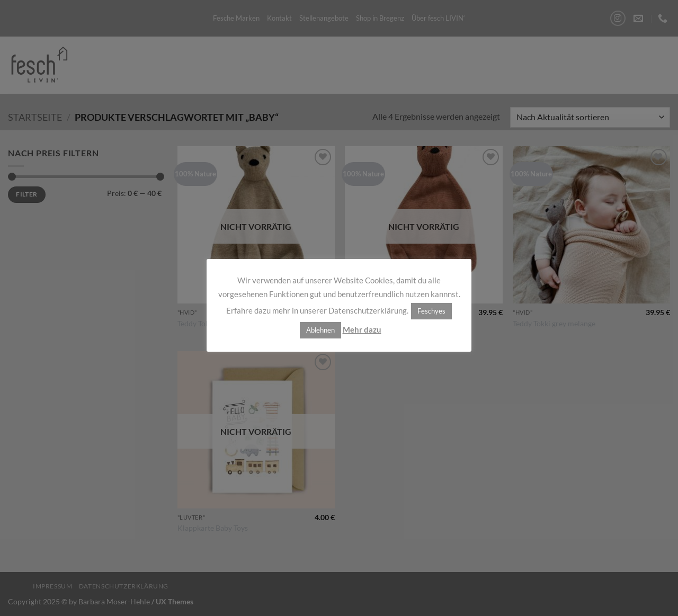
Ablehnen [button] (320, 330)
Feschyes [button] (431, 311)
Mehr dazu (362, 329)
